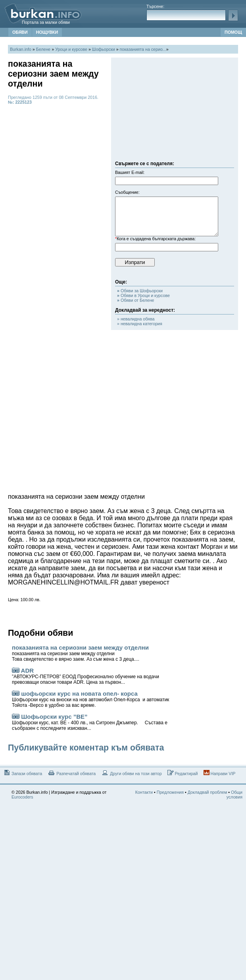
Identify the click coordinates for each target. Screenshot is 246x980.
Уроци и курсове (71, 49)
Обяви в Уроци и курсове (143, 295)
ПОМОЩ (233, 32)
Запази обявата (22, 773)
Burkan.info (21, 49)
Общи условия (234, 795)
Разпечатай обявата (72, 773)
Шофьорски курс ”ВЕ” (90, 722)
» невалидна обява (136, 319)
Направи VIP (220, 773)
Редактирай (183, 773)
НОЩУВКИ (47, 32)
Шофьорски (104, 49)
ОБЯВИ (20, 32)
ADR (86, 676)
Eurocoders (22, 797)
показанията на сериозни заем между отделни (80, 653)
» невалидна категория (140, 324)
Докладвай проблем (208, 792)
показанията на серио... (143, 49)
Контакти (144, 792)
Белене (43, 49)
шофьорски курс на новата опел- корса (90, 699)
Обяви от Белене (135, 300)
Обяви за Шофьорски (140, 291)
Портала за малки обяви (46, 22)
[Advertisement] (175, 111)
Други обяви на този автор (131, 773)
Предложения (170, 792)
